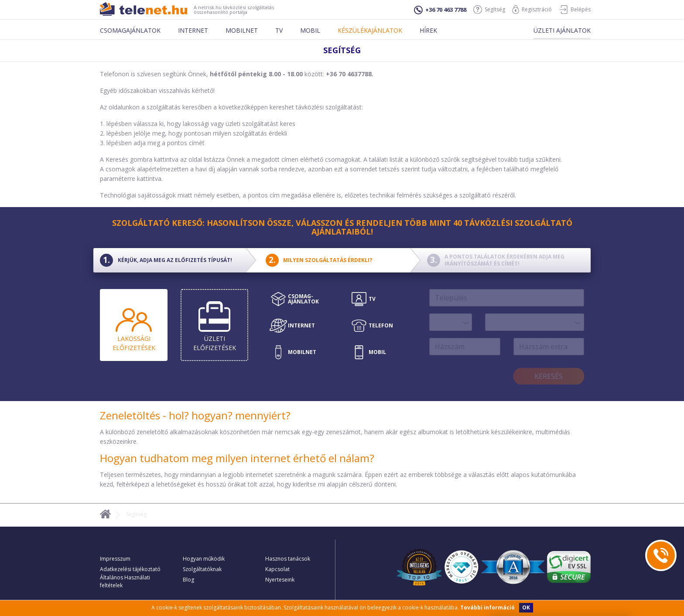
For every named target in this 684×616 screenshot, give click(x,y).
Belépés (575, 10)
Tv (279, 30)
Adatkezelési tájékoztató (130, 569)
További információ (487, 607)
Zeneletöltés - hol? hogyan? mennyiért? (195, 415)
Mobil (310, 30)
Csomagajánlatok (130, 30)
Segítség (489, 10)
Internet (193, 30)
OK (526, 607)
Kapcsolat (277, 569)
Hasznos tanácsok (288, 559)
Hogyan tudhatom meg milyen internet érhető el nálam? (237, 458)
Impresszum (115, 559)
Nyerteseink (280, 580)
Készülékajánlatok (370, 30)
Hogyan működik (204, 559)
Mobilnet (242, 30)
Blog (188, 580)
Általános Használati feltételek (125, 581)
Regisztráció (532, 10)
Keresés (549, 376)
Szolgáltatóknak (202, 569)
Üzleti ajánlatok (562, 30)
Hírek (428, 30)
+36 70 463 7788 (440, 10)
